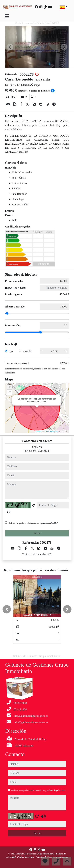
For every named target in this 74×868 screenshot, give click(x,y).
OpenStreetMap (52, 431)
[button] (7, 609)
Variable (27, 351)
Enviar (37, 533)
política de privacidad (49, 523)
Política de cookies (26, 857)
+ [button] (10, 387)
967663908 (30, 451)
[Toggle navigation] (7, 16)
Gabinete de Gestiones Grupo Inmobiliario (35, 854)
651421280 (44, 451)
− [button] (10, 392)
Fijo (11, 351)
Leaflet (39, 431)
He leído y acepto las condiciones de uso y (33, 523)
